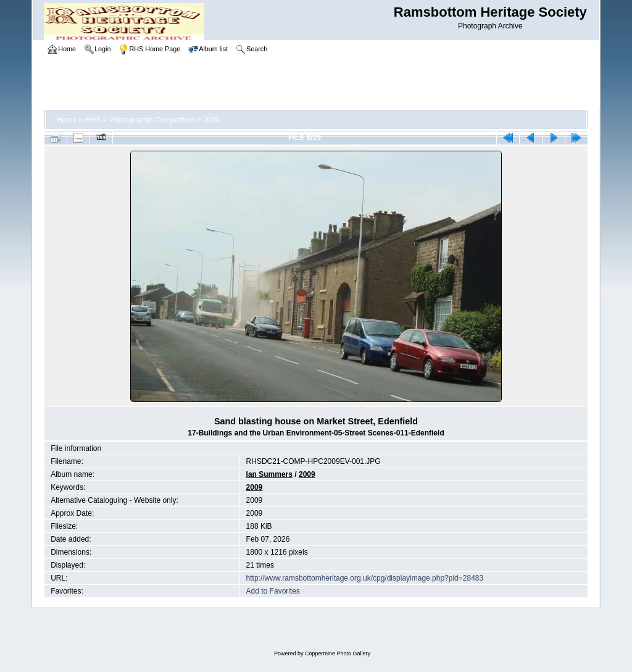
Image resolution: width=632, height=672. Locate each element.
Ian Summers (269, 474)
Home (67, 120)
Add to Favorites (273, 591)
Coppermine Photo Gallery (338, 653)
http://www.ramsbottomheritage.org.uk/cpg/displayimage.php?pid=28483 (365, 578)
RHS (93, 120)
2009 (211, 120)
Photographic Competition (152, 120)
